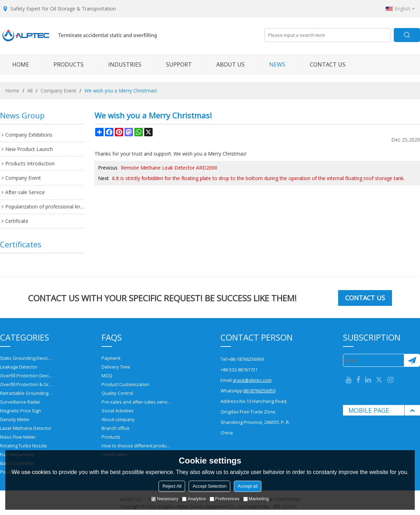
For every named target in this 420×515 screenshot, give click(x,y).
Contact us (365, 298)
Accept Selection (209, 486)
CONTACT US (321, 64)
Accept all (247, 486)
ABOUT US (224, 64)
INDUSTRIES (119, 64)
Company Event (58, 91)
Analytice (194, 499)
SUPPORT (173, 64)
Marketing (256, 499)
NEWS (271, 64)
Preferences (225, 499)
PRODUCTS (62, 64)
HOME (15, 64)
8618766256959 (260, 391)
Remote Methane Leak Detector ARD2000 (169, 168)
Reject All (172, 486)
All (30, 91)
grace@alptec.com (252, 380)
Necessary (165, 499)
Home (12, 91)
